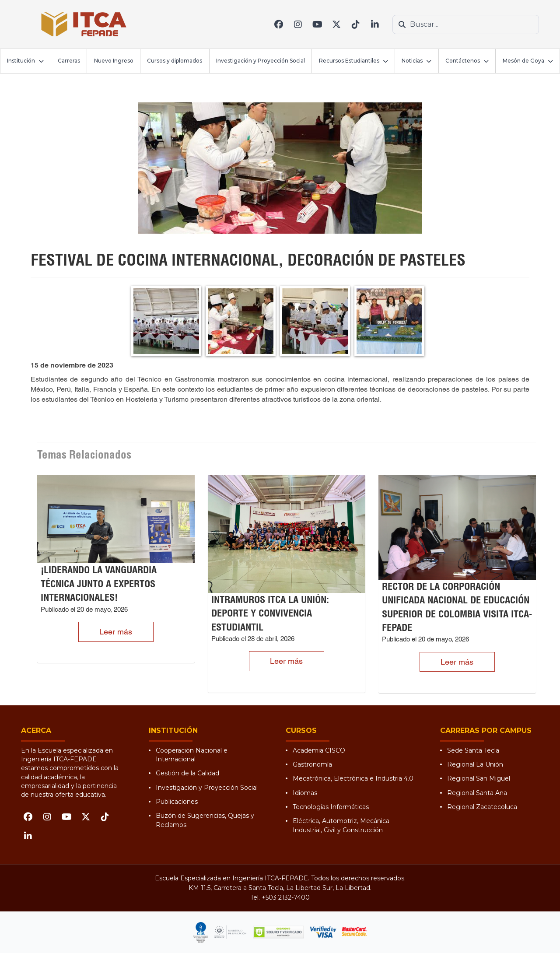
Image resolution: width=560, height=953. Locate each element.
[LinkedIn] (375, 25)
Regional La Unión (475, 764)
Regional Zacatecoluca (482, 807)
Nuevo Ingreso (114, 61)
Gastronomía (312, 764)
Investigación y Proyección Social (261, 61)
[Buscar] (402, 25)
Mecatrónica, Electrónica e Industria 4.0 (353, 778)
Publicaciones (177, 802)
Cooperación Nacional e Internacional (192, 755)
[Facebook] (279, 25)
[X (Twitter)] (336, 25)
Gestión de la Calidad (187, 773)
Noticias (412, 61)
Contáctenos (463, 61)
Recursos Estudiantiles (349, 61)
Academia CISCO (319, 750)
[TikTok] (356, 25)
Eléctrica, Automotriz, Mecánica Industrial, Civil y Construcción (341, 825)
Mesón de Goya (523, 61)
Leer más (116, 632)
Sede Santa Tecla (473, 750)
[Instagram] (298, 25)
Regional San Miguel (479, 778)
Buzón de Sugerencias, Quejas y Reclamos (205, 820)
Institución (21, 61)
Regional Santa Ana (477, 793)
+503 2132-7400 (286, 897)
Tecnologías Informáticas (331, 807)
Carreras (69, 61)
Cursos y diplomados (175, 61)
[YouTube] (317, 25)
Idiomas (305, 793)
